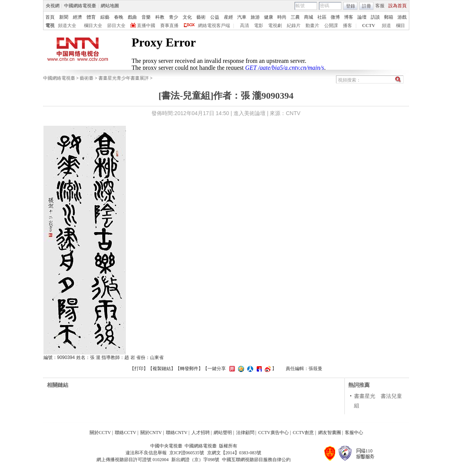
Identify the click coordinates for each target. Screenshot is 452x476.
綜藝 (105, 17)
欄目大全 (93, 26)
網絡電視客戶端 (214, 26)
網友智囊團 (330, 433)
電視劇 (275, 26)
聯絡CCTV (125, 433)
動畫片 (312, 26)
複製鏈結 (162, 369)
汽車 (242, 17)
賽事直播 (169, 26)
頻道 (386, 26)
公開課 (331, 26)
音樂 (146, 17)
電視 (50, 26)
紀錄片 (294, 26)
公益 (215, 17)
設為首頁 (397, 6)
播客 (347, 26)
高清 (244, 26)
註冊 (367, 6)
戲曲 (132, 17)
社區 (322, 17)
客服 (380, 6)
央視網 (53, 6)
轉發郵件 (189, 369)
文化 (187, 17)
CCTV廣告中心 (273, 433)
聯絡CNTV (177, 433)
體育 (91, 17)
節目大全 (116, 26)
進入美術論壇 (249, 113)
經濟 (77, 17)
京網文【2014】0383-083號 (234, 453)
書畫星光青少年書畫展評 (124, 78)
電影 (259, 26)
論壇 (362, 17)
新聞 (64, 17)
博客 (349, 17)
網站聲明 (223, 433)
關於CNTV (151, 433)
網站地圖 (110, 6)
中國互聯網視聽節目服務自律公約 (256, 460)
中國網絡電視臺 (80, 6)
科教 (160, 17)
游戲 (402, 17)
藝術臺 (87, 78)
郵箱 (389, 17)
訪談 (375, 17)
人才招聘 (201, 433)
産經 (228, 17)
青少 (174, 17)
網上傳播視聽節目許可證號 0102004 (133, 460)
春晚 (119, 17)
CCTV (368, 26)
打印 (139, 369)
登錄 (351, 6)
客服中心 (354, 433)
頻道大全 (67, 26)
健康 (269, 17)
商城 (309, 17)
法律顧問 (245, 433)
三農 (295, 17)
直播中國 (146, 26)
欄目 (401, 26)
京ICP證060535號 (187, 453)
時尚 (282, 17)
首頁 (50, 17)
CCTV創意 (303, 433)
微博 (335, 17)
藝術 (201, 17)
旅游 (255, 17)
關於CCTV (100, 433)
